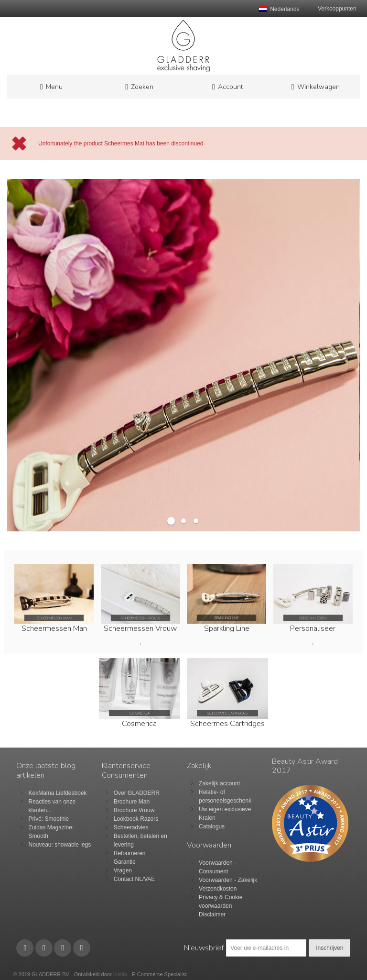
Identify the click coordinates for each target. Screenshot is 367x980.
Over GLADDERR (137, 793)
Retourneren (130, 853)
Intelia (120, 974)
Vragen (123, 870)
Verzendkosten (218, 889)
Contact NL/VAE (134, 879)
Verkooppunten (337, 9)
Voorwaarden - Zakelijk (228, 880)
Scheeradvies (131, 827)
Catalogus (212, 826)
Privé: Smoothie (49, 819)
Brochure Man (132, 802)
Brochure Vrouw (134, 810)
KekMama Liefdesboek (57, 793)
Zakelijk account (219, 783)
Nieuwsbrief (204, 948)
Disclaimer (212, 914)
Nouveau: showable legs (59, 845)
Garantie (125, 862)
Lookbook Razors (136, 819)
